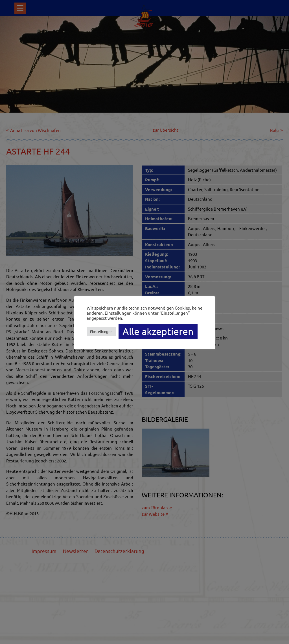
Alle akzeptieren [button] (158, 331)
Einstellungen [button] (101, 331)
